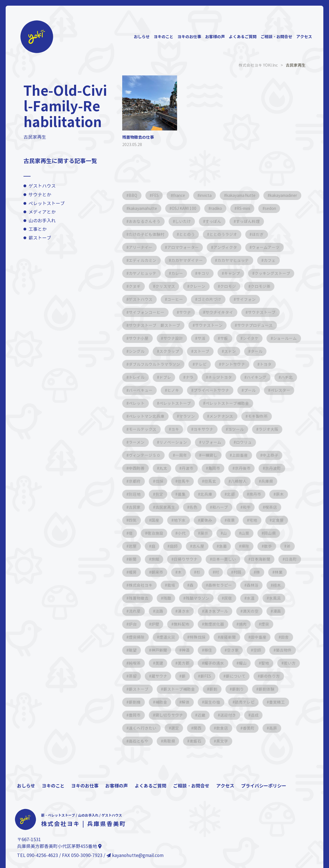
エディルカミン (186, 260)
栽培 (195, 585)
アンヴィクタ (254, 247)
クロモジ (281, 286)
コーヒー (211, 299)
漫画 (133, 624)
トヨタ (135, 377)
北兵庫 (208, 494)
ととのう (227, 234)
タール (135, 364)
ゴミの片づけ (246, 299)
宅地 (257, 520)
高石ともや (139, 741)
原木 (284, 494)
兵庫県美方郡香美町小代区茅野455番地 (59, 846)
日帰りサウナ (187, 559)
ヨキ (176, 429)
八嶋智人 (242, 481)
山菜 (249, 533)
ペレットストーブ (47, 203)
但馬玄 (212, 481)
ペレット (172, 403)
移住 (210, 650)
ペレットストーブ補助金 (264, 403)
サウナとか (40, 195)
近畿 (234, 715)
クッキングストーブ (147, 286)
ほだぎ (135, 247)
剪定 (160, 494)
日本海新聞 (263, 559)
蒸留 (160, 676)
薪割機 (166, 702)
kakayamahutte (189, 208)
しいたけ (242, 221)
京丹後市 (246, 468)
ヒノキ (201, 390)
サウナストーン (210, 325)
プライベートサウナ (240, 390)
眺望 (133, 650)
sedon (166, 221)
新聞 (133, 559)
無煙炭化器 (240, 624)
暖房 (160, 572)
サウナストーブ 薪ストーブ (155, 325)
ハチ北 (135, 390)
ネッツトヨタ (250, 377)
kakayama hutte (246, 195)
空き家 (236, 650)
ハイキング (287, 377)
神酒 (187, 650)
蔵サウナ (187, 676)
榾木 (133, 598)
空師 (261, 650)
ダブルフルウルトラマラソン (182, 364)
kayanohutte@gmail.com (136, 855)
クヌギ (186, 286)
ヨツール (238, 429)
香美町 (251, 728)
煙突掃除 (137, 637)
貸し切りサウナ (201, 715)
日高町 (135, 572)
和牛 (250, 507)
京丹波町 (277, 468)
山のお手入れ (42, 220)
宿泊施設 (156, 533)
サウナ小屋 (139, 338)
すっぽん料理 (141, 234)
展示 (207, 533)
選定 (176, 728)
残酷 (191, 598)
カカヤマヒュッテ (278, 260)
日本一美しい (226, 559)
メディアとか (42, 212)
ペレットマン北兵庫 (147, 416)
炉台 (156, 624)
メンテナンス (223, 416)
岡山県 (274, 533)
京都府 (135, 481)
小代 (183, 533)
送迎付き (261, 715)
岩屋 (133, 546)
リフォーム (213, 442)
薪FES (235, 676)
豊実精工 (137, 715)
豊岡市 (166, 715)
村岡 (268, 572)
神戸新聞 (160, 650)
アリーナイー (168, 247)
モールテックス (143, 429)
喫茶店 (275, 507)
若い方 (135, 676)
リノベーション (174, 442)
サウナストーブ (264, 312)
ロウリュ (246, 442)
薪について (266, 676)
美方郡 (185, 663)
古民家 (135, 507)
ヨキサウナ (205, 429)
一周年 (182, 455)
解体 (218, 702)
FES (156, 195)
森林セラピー (246, 585)
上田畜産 (242, 455)
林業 (133, 585)
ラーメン (137, 442)
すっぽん (273, 221)
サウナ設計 (174, 338)
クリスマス (217, 286)
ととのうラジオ (264, 234)
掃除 (249, 546)
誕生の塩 (246, 702)
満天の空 (281, 611)
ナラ (218, 377)
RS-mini (137, 221)
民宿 (253, 598)
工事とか (38, 229)
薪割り (275, 689)
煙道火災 (168, 637)
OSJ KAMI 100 (231, 208)
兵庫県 (271, 481)
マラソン (188, 416)
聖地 (269, 663)
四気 (133, 520)
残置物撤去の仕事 (138, 137)
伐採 (160, 481)
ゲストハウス (42, 186)
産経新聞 (230, 637)
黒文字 (224, 741)
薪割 (250, 689)
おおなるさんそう (203, 221)
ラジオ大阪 (271, 429)
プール (279, 390)
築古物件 (288, 650)
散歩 (272, 546)
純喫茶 (135, 663)
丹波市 (189, 468)
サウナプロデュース (257, 325)
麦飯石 (197, 741)
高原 (277, 728)
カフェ (135, 273)
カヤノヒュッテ (170, 273)
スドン (271, 351)
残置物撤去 (162, 598)
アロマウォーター (211, 247)
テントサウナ (262, 364)
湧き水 (212, 611)
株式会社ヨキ (164, 585)
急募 (226, 546)
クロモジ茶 (139, 299)
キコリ (232, 273)
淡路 (187, 611)
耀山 (246, 663)
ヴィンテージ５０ (145, 455)
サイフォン (283, 299)
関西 (199, 728)
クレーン (250, 286)
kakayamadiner (144, 208)
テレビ (229, 364)
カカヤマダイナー (231, 260)
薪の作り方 (139, 689)
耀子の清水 (216, 663)
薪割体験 (137, 702)
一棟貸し (211, 455)
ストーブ (242, 351)
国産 (156, 520)
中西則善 (137, 468)
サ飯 (226, 338)
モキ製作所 (260, 416)
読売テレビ (279, 702)
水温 (277, 598)
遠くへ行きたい (143, 728)
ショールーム (141, 351)
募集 (183, 494)
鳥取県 (170, 741)
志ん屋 (201, 546)
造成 (289, 715)
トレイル (164, 377)
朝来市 (185, 572)
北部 (234, 494)
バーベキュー (168, 390)
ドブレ (193, 377)
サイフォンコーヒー (147, 312)
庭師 (175, 546)
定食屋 (282, 520)
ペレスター (139, 403)
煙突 (292, 624)
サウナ (186, 312)
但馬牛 (185, 481)
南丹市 (259, 494)
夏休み (208, 520)
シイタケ (253, 338)
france (181, 195)
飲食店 (224, 728)
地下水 (181, 520)
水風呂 (135, 611)
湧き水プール (246, 611)
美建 (160, 663)
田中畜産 (261, 637)
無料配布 (207, 624)
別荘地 (135, 494)
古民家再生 (166, 507)
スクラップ (209, 351)
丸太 (164, 468)
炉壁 (179, 624)
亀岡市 (216, 468)
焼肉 (269, 624)
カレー (205, 273)
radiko (265, 208)
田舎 (289, 637)
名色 (195, 507)
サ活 (203, 338)
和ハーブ (222, 507)
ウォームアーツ (143, 260)
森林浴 (279, 585)
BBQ (133, 195)
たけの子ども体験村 (186, 234)
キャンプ (261, 273)
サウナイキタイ (221, 312)
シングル (176, 351)
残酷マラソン (222, 598)
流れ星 (162, 611)
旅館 (156, 559)
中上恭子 (273, 455)
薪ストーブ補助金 (215, 689)
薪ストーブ (40, 238)
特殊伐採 (199, 637)
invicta (209, 195)
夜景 (234, 520)
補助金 (193, 702)
